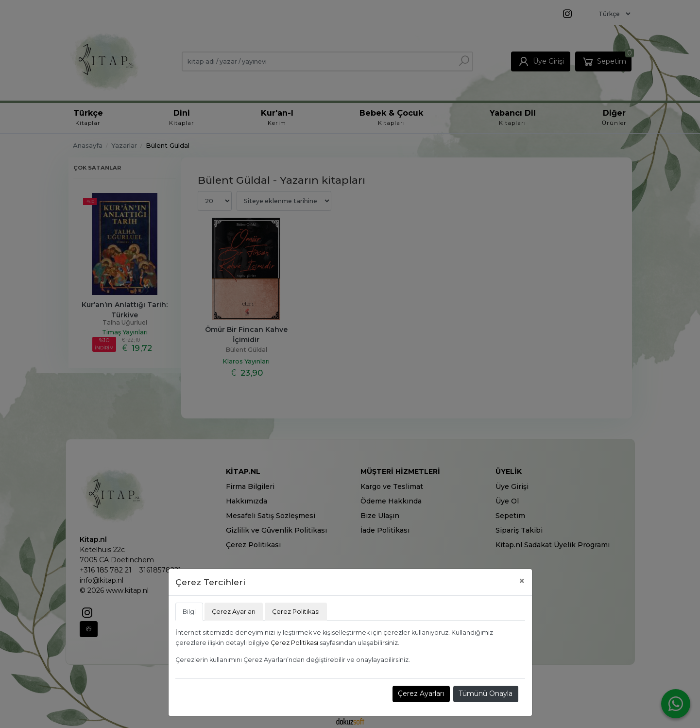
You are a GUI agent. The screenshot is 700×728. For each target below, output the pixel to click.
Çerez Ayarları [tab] (234, 612)
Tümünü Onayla (486, 693)
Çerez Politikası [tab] (296, 612)
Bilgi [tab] (189, 612)
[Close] (522, 581)
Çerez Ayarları (421, 693)
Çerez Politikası (294, 643)
